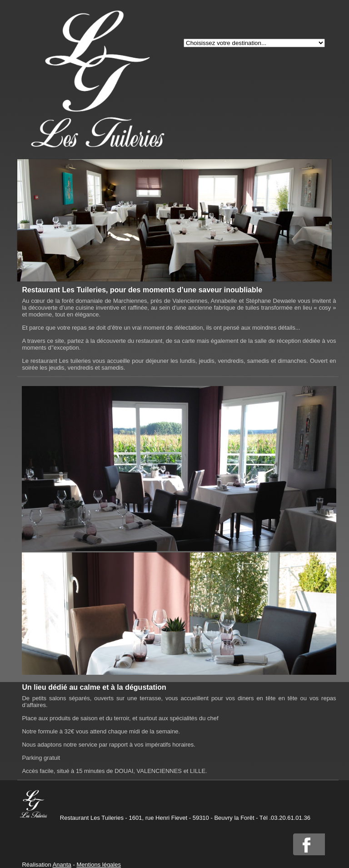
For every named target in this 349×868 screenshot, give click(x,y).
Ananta (62, 865)
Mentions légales (99, 865)
